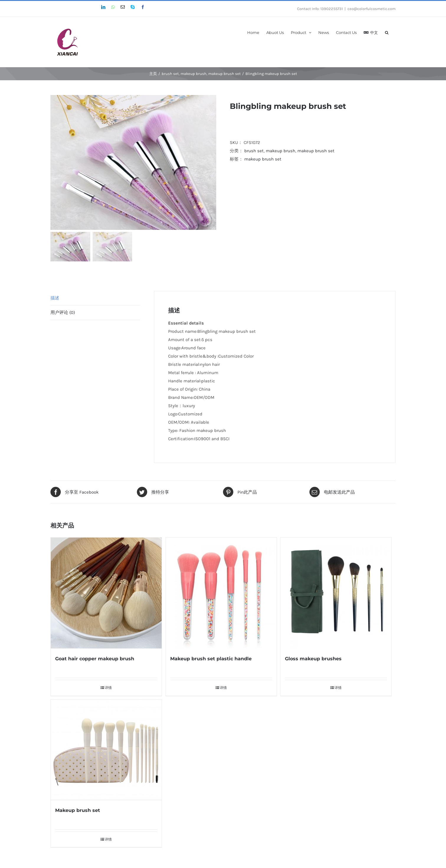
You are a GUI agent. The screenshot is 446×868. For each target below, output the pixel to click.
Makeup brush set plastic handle (211, 657)
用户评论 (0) (63, 311)
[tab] (95, 296)
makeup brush (281, 151)
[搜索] (387, 32)
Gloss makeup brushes (313, 657)
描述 (55, 296)
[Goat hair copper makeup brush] (106, 591)
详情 (108, 686)
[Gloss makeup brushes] (336, 591)
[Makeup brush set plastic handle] (221, 591)
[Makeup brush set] (106, 748)
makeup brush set (316, 151)
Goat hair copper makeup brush (95, 657)
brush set (254, 151)
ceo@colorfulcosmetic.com (372, 9)
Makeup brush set (78, 808)
